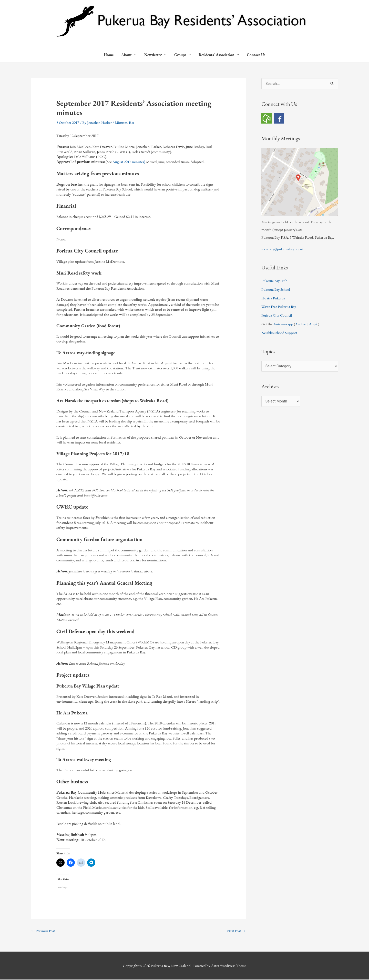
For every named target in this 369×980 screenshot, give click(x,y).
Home (109, 55)
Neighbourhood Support (280, 333)
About (126, 55)
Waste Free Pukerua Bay (279, 307)
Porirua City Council (277, 316)
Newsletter (153, 55)
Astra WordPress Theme (229, 966)
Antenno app (283, 324)
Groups (180, 55)
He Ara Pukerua (273, 299)
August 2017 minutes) (129, 162)
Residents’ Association (216, 55)
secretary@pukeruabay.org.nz (283, 249)
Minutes (121, 123)
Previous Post (43, 931)
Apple (314, 324)
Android (302, 324)
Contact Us (256, 55)
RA (132, 123)
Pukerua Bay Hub (275, 281)
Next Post (236, 931)
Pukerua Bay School (276, 290)
